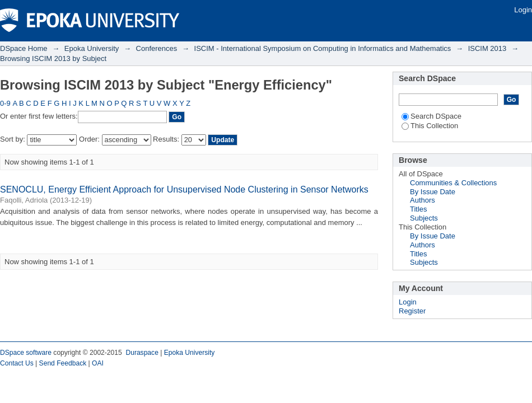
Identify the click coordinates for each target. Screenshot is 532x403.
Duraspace (142, 353)
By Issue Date (433, 192)
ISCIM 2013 (487, 48)
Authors (423, 200)
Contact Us (17, 363)
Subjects (424, 218)
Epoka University (92, 48)
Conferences (157, 48)
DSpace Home (24, 48)
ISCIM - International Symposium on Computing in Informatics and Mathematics (323, 48)
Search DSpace (431, 116)
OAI (98, 363)
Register (412, 311)
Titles (419, 209)
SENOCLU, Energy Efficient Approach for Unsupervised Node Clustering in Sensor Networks (184, 189)
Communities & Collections (453, 183)
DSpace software (26, 353)
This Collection (430, 126)
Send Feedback (63, 363)
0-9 (5, 103)
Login (523, 10)
